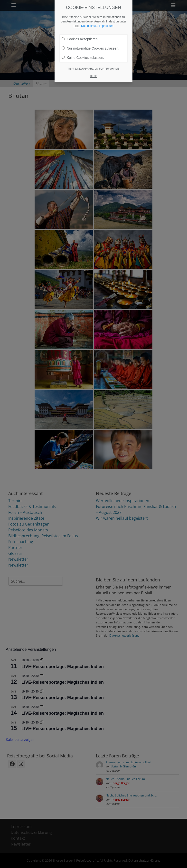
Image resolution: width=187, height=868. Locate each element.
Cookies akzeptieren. (80, 35)
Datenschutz (89, 22)
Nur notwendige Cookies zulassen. (90, 45)
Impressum (106, 22)
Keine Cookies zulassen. (83, 54)
